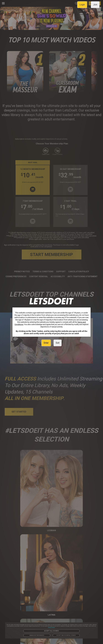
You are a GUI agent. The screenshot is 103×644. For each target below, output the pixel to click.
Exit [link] (58, 343)
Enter (46, 343)
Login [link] (82, 5)
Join (95, 5)
